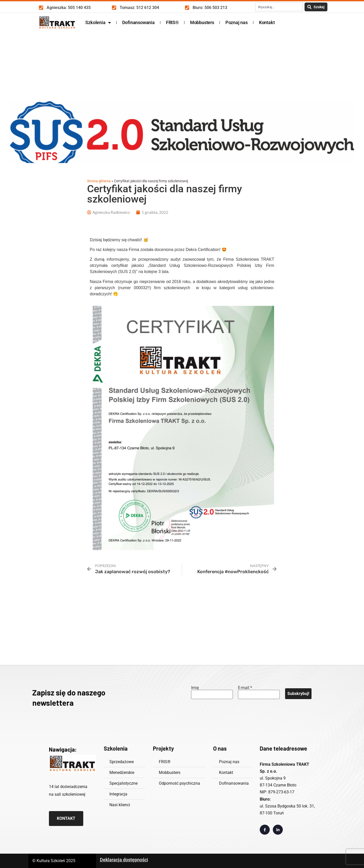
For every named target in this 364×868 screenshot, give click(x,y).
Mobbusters (202, 22)
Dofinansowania (138, 22)
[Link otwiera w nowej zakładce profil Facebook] (265, 830)
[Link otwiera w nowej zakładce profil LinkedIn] (278, 830)
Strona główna (99, 181)
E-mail (245, 688)
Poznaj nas (237, 22)
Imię (195, 688)
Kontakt (267, 22)
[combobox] (279, 7)
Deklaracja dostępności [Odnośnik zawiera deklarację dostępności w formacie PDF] (124, 860)
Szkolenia (98, 23)
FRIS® (172, 22)
